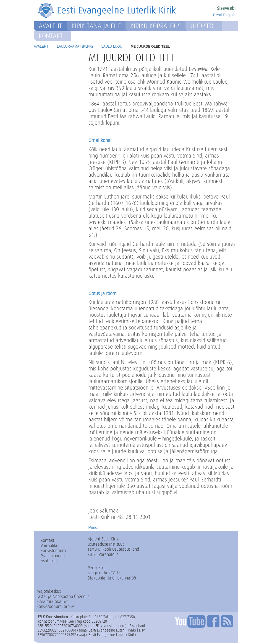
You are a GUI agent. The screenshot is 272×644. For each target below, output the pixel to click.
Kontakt (51, 36)
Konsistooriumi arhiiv (55, 606)
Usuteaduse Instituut (106, 544)
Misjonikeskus (49, 591)
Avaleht (50, 26)
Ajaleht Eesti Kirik (103, 539)
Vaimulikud (51, 546)
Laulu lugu (112, 47)
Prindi (93, 527)
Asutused (49, 561)
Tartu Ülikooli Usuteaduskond (113, 549)
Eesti (217, 15)
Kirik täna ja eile (96, 26)
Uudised (202, 26)
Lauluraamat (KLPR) (75, 47)
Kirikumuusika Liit (52, 602)
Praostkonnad (53, 556)
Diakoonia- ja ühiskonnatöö (112, 578)
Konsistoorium (53, 551)
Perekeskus (97, 568)
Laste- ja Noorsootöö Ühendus (63, 597)
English (229, 15)
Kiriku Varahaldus (103, 554)
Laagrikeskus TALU (104, 573)
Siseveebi (226, 8)
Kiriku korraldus (156, 26)
